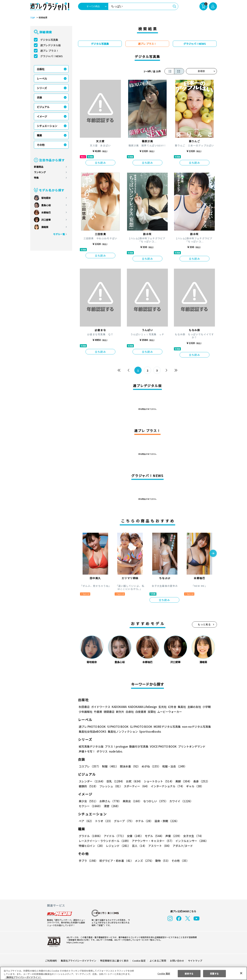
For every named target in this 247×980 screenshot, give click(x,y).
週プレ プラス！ (49, 51)
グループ (123, 821)
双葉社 (152, 712)
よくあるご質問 (157, 961)
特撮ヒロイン (92, 846)
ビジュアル (43, 107)
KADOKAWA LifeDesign (142, 707)
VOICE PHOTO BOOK (162, 746)
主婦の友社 (194, 707)
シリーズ (42, 88)
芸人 (139, 846)
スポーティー (136, 786)
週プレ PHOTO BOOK (92, 727)
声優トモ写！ (87, 751)
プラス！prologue (116, 746)
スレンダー (92, 781)
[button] (213, 554)
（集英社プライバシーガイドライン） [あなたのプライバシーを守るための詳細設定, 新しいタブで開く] (23, 977)
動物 (162, 861)
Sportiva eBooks (149, 731)
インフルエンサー (191, 841)
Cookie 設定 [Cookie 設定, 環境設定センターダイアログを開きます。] (164, 973)
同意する (214, 973)
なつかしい (154, 801)
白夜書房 (141, 712)
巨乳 (115, 781)
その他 (41, 145)
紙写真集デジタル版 (91, 746)
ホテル (144, 821)
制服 (110, 766)
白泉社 (130, 712)
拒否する (189, 973)
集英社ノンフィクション (122, 731)
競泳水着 (129, 766)
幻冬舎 (172, 707)
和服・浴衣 (173, 766)
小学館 (206, 707)
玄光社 (162, 707)
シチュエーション (47, 126)
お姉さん (110, 801)
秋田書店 (84, 707)
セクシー (204, 801)
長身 (199, 781)
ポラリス (102, 751)
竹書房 (98, 712)
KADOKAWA (119, 707)
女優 (134, 836)
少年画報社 (86, 712)
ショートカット (157, 781)
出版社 (41, 69)
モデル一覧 (59, 234)
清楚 (87, 806)
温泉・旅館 (166, 821)
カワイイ (180, 801)
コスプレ (90, 766)
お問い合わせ (177, 961)
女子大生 (192, 836)
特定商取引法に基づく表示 (114, 961)
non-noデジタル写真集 (194, 727)
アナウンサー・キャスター (152, 841)
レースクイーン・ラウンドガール (104, 841)
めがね (150, 766)
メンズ (144, 861)
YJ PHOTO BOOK (117, 727)
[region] (123, 973)
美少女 (88, 801)
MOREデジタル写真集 (165, 727)
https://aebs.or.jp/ (75, 942)
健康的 (88, 786)
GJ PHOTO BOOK (139, 727)
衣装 (39, 97)
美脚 (182, 781)
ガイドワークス (101, 707)
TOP (32, 18)
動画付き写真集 (138, 746)
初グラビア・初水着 (116, 861)
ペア (86, 821)
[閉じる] (241, 973)
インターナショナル (167, 786)
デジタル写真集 (49, 40)
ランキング (40, 172)
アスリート (159, 846)
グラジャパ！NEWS (51, 56)
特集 (36, 178)
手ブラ (88, 861)
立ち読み (100, 163)
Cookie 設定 (139, 961)
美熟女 (131, 801)
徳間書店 (109, 712)
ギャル (194, 786)
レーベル (42, 78)
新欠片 (120, 712)
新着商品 (39, 167)
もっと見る (204, 624)
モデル (153, 836)
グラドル (90, 836)
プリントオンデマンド (190, 746)
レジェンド (118, 846)
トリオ (103, 821)
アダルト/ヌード (182, 846)
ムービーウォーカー (170, 712)
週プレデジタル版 (50, 45)
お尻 (133, 781)
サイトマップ (195, 961)
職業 (39, 135)
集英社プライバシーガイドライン (79, 961)
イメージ (42, 116)
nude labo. (116, 751)
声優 (172, 836)
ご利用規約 (51, 961)
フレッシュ (110, 786)
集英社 (181, 707)
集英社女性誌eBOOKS (92, 731)
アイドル (114, 836)
